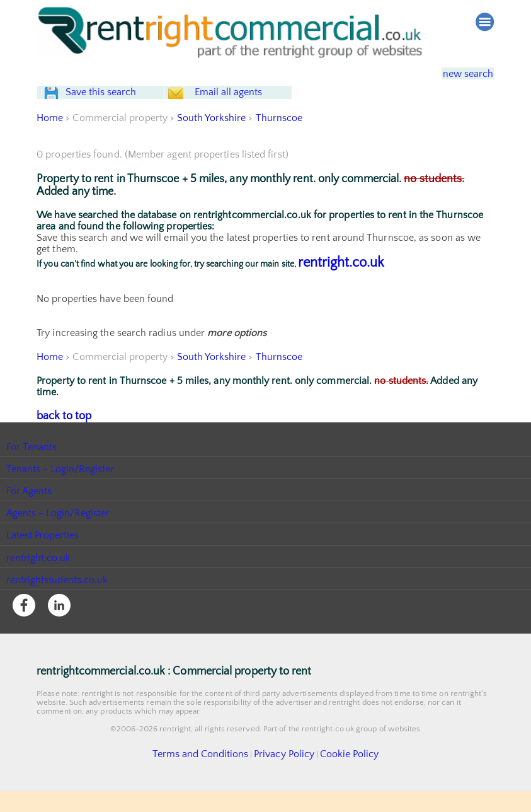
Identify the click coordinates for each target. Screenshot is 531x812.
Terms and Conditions (210, 776)
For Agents (29, 514)
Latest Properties (43, 558)
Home (50, 142)
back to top (61, 439)
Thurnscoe (280, 142)
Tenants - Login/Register (61, 491)
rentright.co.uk (341, 287)
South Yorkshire (212, 142)
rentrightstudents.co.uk (58, 602)
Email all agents (251, 104)
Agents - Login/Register (59, 536)
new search (460, 73)
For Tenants (32, 469)
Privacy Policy (280, 776)
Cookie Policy (335, 776)
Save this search (112, 104)
